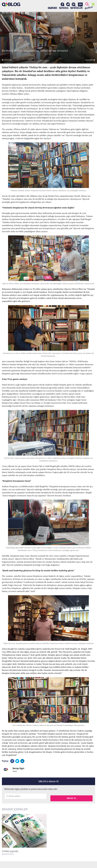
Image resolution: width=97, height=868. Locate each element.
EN (80, 4)
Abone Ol (72, 796)
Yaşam (40, 12)
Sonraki (88, 59)
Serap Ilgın (26, 12)
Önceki (9, 59)
